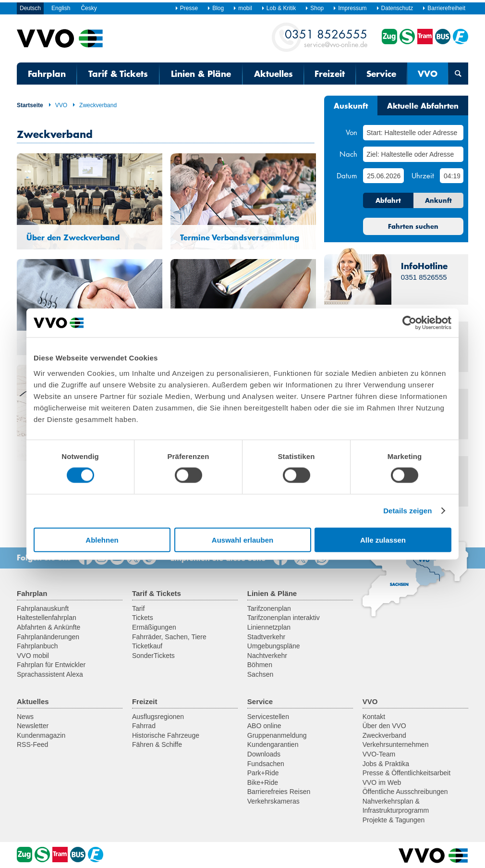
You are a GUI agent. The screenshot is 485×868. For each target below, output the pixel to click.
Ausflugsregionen (158, 717)
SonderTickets (153, 656)
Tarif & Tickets (118, 74)
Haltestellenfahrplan (47, 618)
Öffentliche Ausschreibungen (405, 792)
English (61, 8)
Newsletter (33, 726)
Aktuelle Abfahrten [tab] (423, 105)
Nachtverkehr (267, 656)
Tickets (143, 618)
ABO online (264, 726)
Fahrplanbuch (37, 646)
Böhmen (260, 665)
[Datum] (383, 176)
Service (381, 74)
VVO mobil (33, 656)
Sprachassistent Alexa (50, 674)
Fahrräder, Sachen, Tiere (169, 637)
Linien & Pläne (201, 74)
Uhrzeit (423, 175)
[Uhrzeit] (452, 176)
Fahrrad (144, 726)
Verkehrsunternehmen (396, 744)
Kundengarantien (273, 744)
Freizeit (330, 74)
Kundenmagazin (41, 735)
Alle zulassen (383, 539)
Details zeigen (407, 511)
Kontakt (374, 717)
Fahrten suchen (413, 226)
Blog (215, 8)
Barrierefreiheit (444, 8)
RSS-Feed (32, 744)
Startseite (30, 105)
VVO (428, 74)
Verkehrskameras (273, 801)
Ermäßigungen (154, 627)
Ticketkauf (147, 646)
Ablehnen (102, 539)
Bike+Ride (263, 782)
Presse (186, 8)
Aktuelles (273, 74)
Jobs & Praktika (386, 764)
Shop (314, 8)
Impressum (350, 8)
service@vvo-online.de (326, 38)
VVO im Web (382, 782)
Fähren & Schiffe (157, 744)
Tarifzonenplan (269, 608)
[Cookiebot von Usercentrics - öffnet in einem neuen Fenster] (409, 323)
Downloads (264, 754)
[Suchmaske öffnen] (458, 74)
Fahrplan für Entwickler (51, 665)
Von (352, 132)
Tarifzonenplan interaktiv (284, 618)
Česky (89, 8)
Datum (347, 175)
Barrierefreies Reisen (279, 792)
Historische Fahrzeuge (166, 735)
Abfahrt (388, 200)
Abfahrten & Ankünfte (48, 627)
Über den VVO (384, 726)
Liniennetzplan (269, 627)
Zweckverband (94, 105)
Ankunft (438, 200)
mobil (242, 8)
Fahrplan (47, 74)
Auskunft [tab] (351, 105)
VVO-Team (379, 754)
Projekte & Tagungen (394, 820)
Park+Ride (263, 773)
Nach (348, 154)
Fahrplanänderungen (48, 637)
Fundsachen (266, 764)
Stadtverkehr (266, 637)
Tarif (138, 608)
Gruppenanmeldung (277, 735)
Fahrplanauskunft (43, 608)
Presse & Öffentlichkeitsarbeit (406, 773)
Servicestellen (268, 717)
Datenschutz (395, 8)
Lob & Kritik (279, 8)
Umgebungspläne (274, 646)
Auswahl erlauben (242, 539)
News (25, 717)
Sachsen (260, 674)
